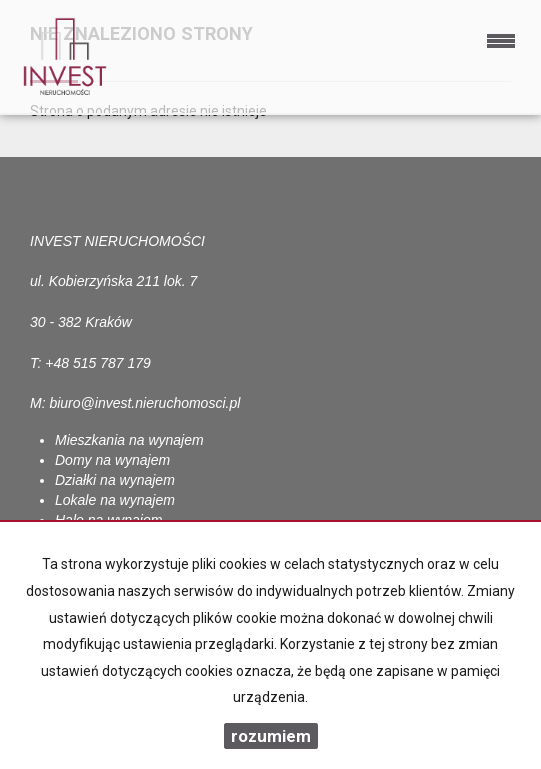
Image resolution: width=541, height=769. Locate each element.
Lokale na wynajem (115, 500)
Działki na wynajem (115, 480)
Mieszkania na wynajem (129, 440)
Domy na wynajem (112, 460)
